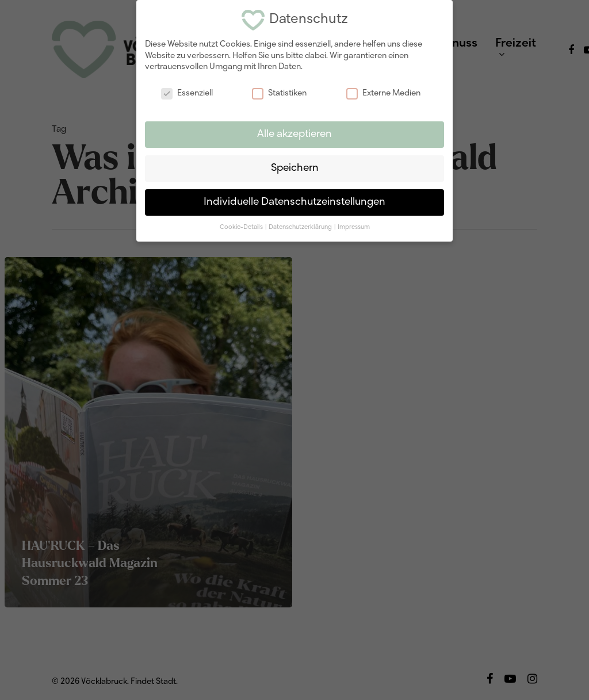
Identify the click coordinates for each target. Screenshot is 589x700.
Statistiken (279, 92)
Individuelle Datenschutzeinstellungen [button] (294, 200)
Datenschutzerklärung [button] (301, 225)
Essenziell (187, 92)
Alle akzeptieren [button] (294, 133)
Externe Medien (383, 92)
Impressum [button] (354, 225)
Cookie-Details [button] (242, 225)
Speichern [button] (295, 167)
